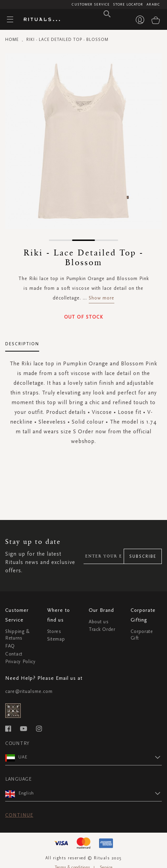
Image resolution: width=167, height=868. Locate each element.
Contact (14, 654)
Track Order (102, 629)
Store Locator (128, 5)
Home (12, 40)
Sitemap (56, 639)
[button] (60, 240)
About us (99, 622)
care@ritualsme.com (29, 691)
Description (22, 344)
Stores (54, 631)
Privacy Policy (20, 662)
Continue (19, 815)
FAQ (10, 646)
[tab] (22, 341)
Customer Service (91, 5)
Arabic (153, 5)
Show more (102, 298)
